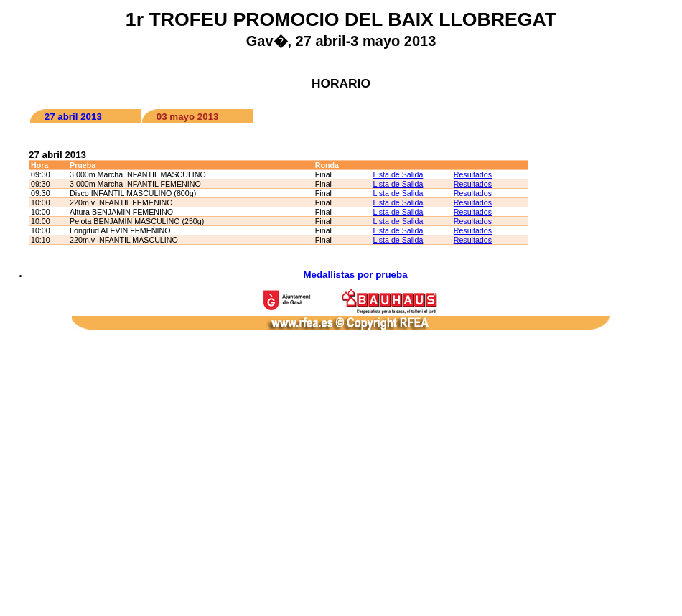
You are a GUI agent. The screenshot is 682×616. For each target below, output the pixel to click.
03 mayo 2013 (188, 117)
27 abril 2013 (73, 117)
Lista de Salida (398, 174)
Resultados (473, 174)
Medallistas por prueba (355, 275)
